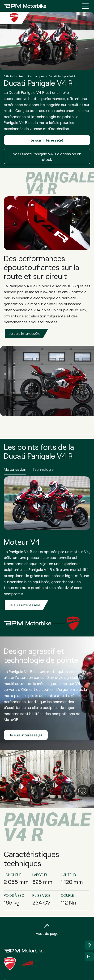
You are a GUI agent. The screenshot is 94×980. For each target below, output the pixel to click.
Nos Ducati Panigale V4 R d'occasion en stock (47, 156)
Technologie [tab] (43, 469)
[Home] (25, 6)
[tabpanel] (47, 545)
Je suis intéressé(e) (47, 140)
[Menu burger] (85, 6)
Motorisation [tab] (15, 469)
